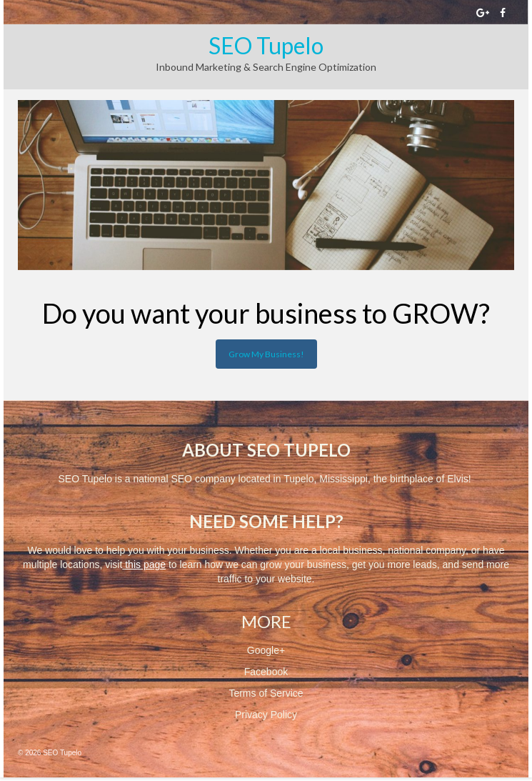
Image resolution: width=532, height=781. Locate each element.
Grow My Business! (266, 354)
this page (145, 564)
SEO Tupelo (266, 45)
